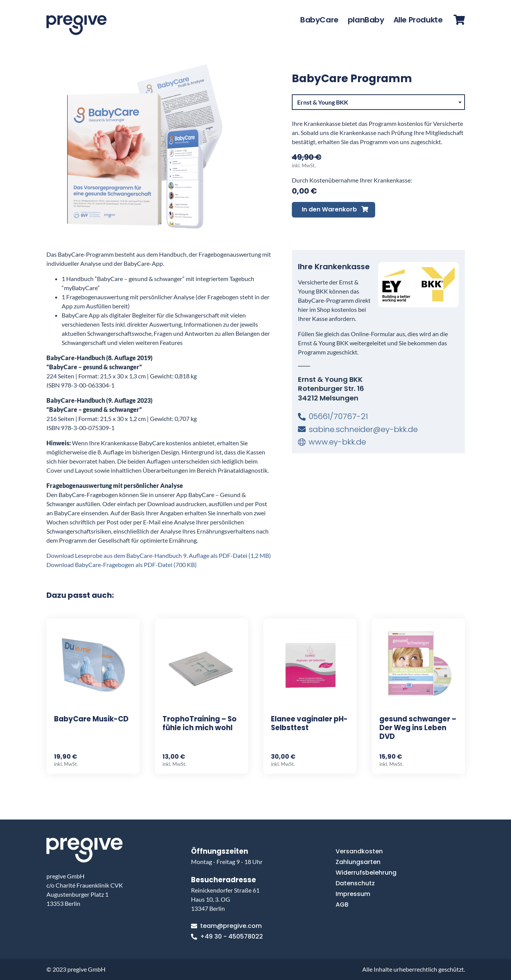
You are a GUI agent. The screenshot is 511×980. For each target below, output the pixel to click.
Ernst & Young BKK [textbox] (323, 102)
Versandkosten (359, 851)
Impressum (353, 894)
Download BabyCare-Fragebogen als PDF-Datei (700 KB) (122, 565)
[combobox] (378, 102)
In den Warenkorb (335, 209)
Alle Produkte (418, 20)
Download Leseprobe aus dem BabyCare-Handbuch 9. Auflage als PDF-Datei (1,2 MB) (159, 555)
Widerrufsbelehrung (366, 873)
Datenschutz (355, 883)
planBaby (366, 20)
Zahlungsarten (358, 862)
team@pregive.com (226, 926)
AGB (342, 905)
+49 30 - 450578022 (227, 937)
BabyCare (319, 20)
